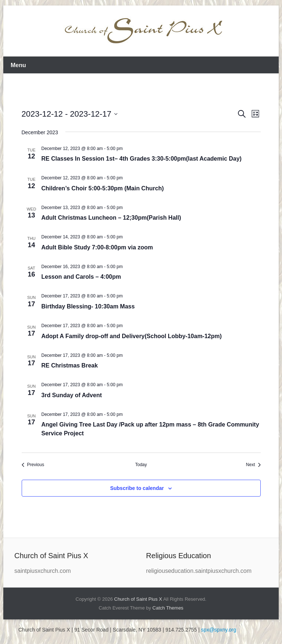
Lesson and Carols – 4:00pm (81, 277)
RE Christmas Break (70, 365)
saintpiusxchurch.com (43, 571)
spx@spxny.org (219, 630)
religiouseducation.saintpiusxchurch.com (199, 571)
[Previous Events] (33, 465)
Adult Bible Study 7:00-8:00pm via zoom (97, 247)
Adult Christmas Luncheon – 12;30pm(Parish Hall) (111, 218)
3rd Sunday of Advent (72, 395)
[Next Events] (253, 465)
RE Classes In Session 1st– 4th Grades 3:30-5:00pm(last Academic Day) (142, 159)
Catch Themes (168, 608)
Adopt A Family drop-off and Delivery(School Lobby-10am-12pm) (132, 336)
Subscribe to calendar (137, 488)
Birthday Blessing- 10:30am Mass (88, 306)
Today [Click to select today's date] (141, 465)
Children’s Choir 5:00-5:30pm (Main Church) (103, 188)
